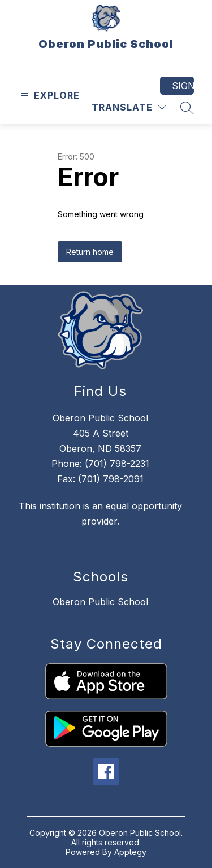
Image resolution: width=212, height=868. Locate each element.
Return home (90, 252)
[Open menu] (49, 96)
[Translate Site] (129, 107)
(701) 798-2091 (111, 479)
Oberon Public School (100, 602)
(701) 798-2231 (117, 464)
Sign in (183, 86)
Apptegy (130, 852)
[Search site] (187, 108)
